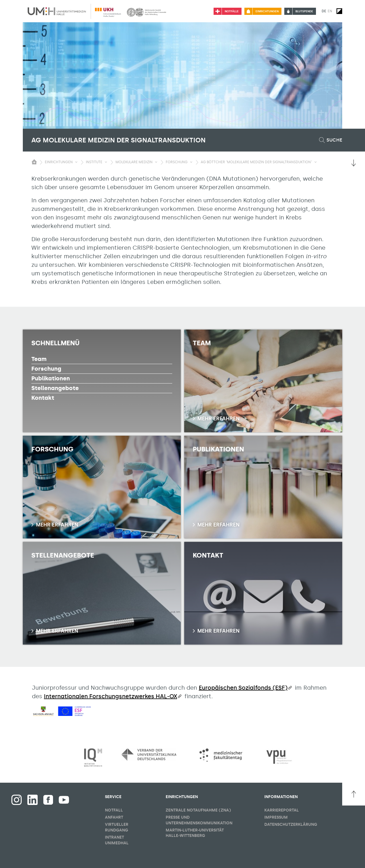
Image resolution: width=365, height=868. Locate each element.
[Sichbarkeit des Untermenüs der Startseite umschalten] (34, 162)
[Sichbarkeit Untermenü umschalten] (76, 162)
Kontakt (43, 398)
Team (39, 359)
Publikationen (51, 378)
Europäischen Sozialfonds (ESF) (243, 688)
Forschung (46, 369)
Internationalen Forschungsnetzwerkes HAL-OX (110, 696)
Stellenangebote (55, 388)
